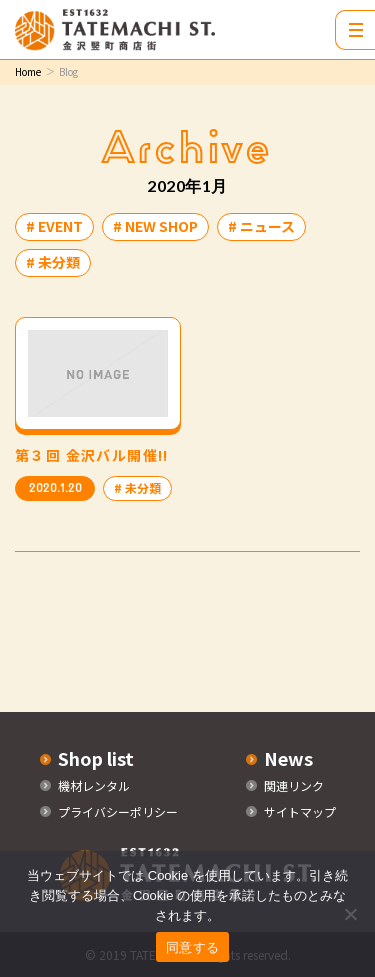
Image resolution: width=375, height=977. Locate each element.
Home (28, 71)
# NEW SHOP (155, 226)
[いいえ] (350, 914)
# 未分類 (53, 262)
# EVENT (54, 226)
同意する (192, 947)
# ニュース (261, 226)
